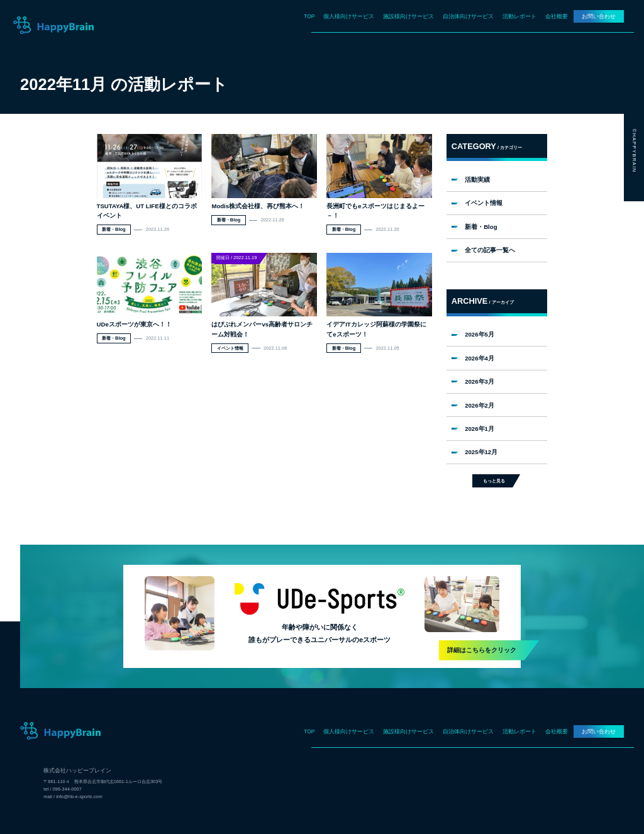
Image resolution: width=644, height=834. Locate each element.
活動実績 (477, 180)
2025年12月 (481, 452)
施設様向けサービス (408, 16)
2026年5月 (480, 334)
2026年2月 (480, 405)
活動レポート (519, 16)
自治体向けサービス (468, 16)
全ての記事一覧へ (490, 250)
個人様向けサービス (349, 16)
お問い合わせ (599, 16)
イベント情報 (484, 203)
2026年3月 (480, 381)
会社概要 (557, 16)
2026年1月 (480, 429)
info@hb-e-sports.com (79, 797)
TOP (309, 16)
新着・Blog (481, 227)
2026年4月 (480, 358)
